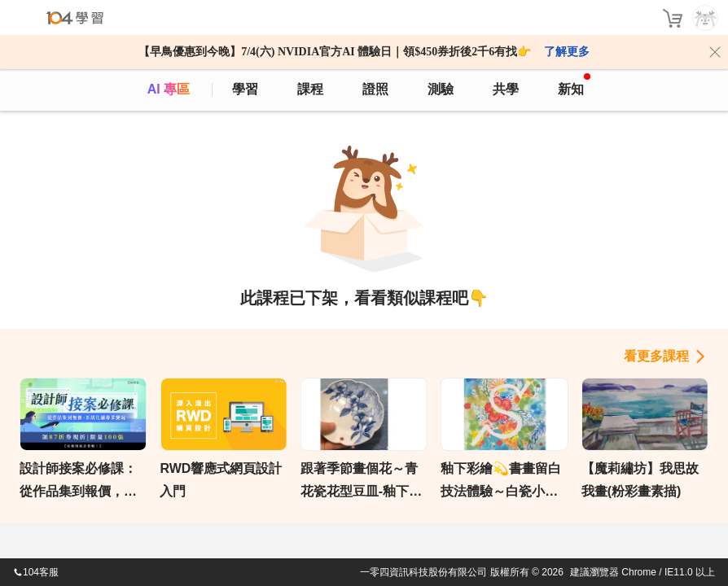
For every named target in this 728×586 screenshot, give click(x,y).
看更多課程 (656, 356)
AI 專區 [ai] (169, 89)
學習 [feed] (245, 89)
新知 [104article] (574, 85)
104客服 (36, 572)
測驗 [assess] (441, 89)
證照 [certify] (375, 89)
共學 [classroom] (506, 89)
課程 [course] (310, 89)
